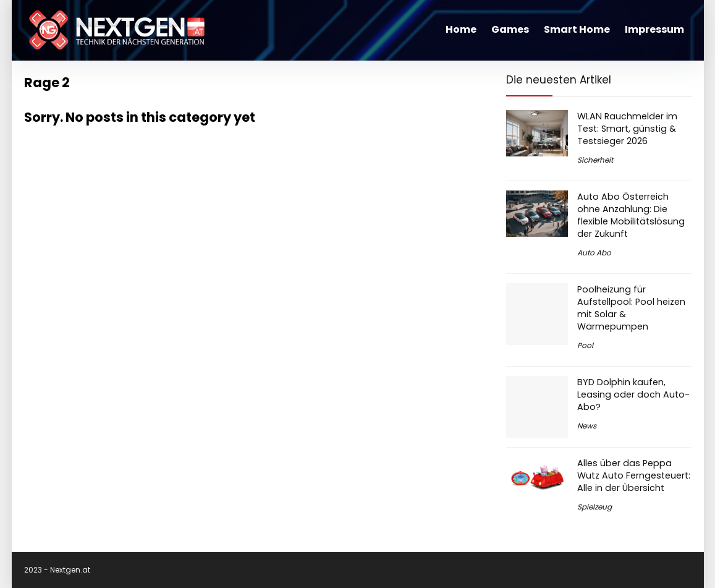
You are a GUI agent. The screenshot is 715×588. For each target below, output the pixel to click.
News (587, 426)
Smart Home (577, 29)
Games (510, 29)
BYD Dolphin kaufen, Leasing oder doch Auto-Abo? (633, 394)
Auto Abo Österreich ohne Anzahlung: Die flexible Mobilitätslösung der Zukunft (631, 215)
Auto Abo (594, 253)
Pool (585, 345)
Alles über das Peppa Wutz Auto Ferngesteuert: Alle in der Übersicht (634, 475)
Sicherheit (595, 160)
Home (461, 29)
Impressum (654, 29)
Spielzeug (594, 507)
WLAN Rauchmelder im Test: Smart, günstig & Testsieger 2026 (627, 129)
